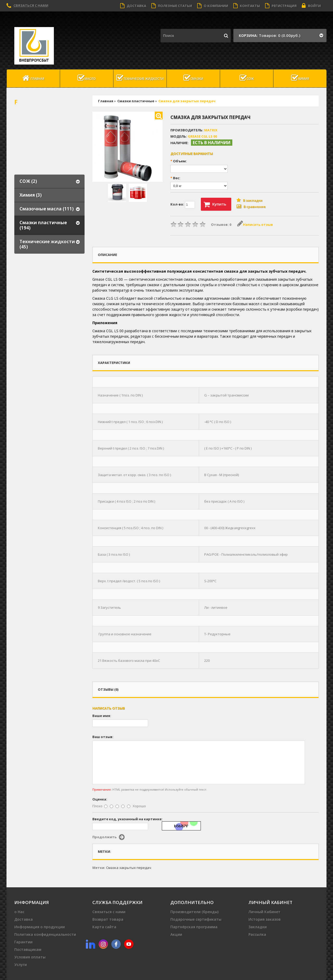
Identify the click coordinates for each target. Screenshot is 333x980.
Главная (33, 78)
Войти (311, 6)
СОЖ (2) (28, 181)
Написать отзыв (255, 225)
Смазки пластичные (136, 101)
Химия (300, 78)
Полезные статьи (172, 6)
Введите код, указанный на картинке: (127, 819)
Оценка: (100, 799)
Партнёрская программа (194, 927)
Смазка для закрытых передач (187, 101)
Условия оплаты (30, 957)
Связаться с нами (31, 5)
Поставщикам (28, 949)
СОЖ (247, 78)
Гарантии (23, 942)
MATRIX (211, 130)
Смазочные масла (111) (47, 209)
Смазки (193, 78)
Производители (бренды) (194, 912)
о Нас (19, 912)
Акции (176, 934)
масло (87, 78)
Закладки (258, 927)
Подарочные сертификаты (196, 919)
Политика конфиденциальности (45, 934)
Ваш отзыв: (103, 737)
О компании (213, 6)
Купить (215, 204)
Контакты (247, 6)
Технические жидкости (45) (47, 244)
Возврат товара (108, 919)
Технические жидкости (140, 78)
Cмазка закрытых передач (129, 868)
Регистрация (281, 6)
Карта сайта (104, 927)
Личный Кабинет (264, 912)
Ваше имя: (102, 716)
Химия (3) (31, 195)
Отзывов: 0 (221, 225)
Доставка (133, 6)
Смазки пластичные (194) (43, 225)
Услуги (21, 965)
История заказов (265, 919)
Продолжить (108, 837)
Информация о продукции (40, 927)
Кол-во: (183, 205)
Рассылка (257, 934)
